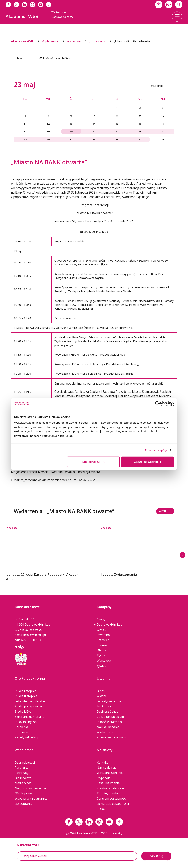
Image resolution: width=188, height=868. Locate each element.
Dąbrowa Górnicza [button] (64, 17)
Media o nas (23, 783)
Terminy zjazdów (108, 793)
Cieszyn (102, 619)
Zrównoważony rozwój (112, 737)
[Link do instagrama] (32, 5)
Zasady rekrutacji (27, 737)
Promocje (21, 732)
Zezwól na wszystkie (148, 462)
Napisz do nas (106, 768)
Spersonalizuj (94, 462)
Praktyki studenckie (110, 788)
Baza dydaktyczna (109, 701)
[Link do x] (16, 5)
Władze (102, 696)
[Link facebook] (69, 822)
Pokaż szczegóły (156, 450)
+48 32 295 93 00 (31, 630)
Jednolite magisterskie (30, 701)
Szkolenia (21, 727)
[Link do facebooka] (8, 5)
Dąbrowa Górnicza (110, 624)
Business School (108, 711)
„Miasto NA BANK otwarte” (132, 41)
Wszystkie (78, 41)
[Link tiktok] (119, 822)
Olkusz (101, 650)
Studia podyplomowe (29, 706)
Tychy (101, 655)
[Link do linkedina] (24, 5)
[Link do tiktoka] (49, 5)
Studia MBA (23, 711)
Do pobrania (23, 804)
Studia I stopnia (25, 691)
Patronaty (22, 773)
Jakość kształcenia (109, 722)
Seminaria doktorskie (29, 717)
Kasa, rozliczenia (108, 783)
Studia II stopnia (26, 696)
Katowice (103, 640)
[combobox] (169, 5)
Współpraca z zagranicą (31, 798)
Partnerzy (21, 768)
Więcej (166, 511)
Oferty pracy (23, 793)
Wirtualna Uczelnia (110, 773)
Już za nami (102, 41)
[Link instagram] (99, 822)
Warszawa (104, 661)
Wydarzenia (54, 41)
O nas (101, 691)
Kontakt (102, 762)
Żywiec (101, 666)
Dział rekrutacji (25, 762)
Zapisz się (156, 856)
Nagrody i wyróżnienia (30, 788)
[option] (47, 551)
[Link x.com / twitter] (79, 822)
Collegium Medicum (110, 717)
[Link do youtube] (41, 5)
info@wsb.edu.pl (35, 635)
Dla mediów (23, 778)
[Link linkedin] (89, 822)
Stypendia (104, 778)
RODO (101, 809)
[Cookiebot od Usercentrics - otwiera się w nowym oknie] (158, 403)
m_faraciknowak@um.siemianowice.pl (46, 480)
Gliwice (101, 630)
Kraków (102, 645)
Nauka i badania (108, 727)
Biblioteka (104, 706)
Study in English (26, 722)
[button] (159, 5)
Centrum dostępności (112, 798)
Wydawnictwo (106, 732)
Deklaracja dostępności (113, 804)
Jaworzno (103, 635)
